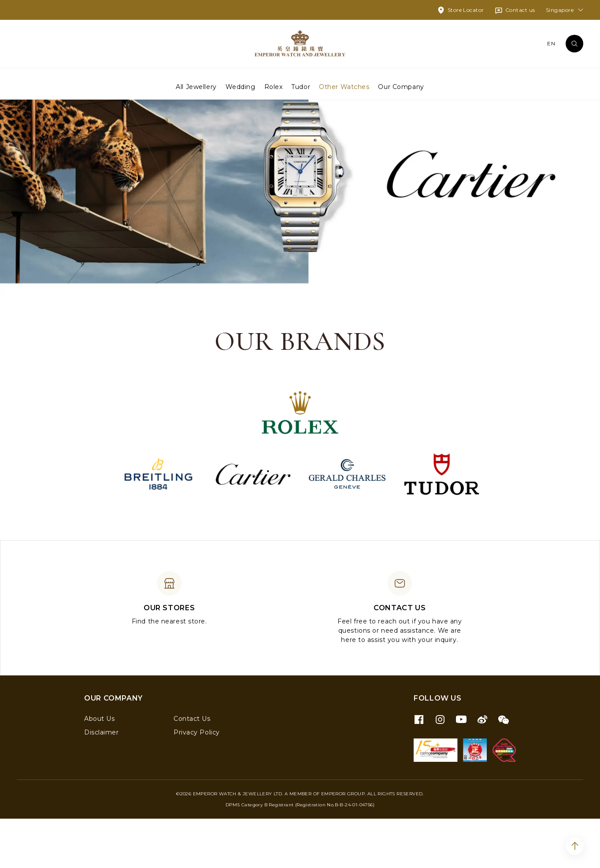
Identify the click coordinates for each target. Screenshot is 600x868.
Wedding (241, 86)
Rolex (274, 86)
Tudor (301, 86)
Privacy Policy (197, 782)
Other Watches (344, 86)
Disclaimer (102, 782)
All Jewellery (196, 86)
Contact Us (192, 768)
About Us (99, 768)
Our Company (401, 86)
